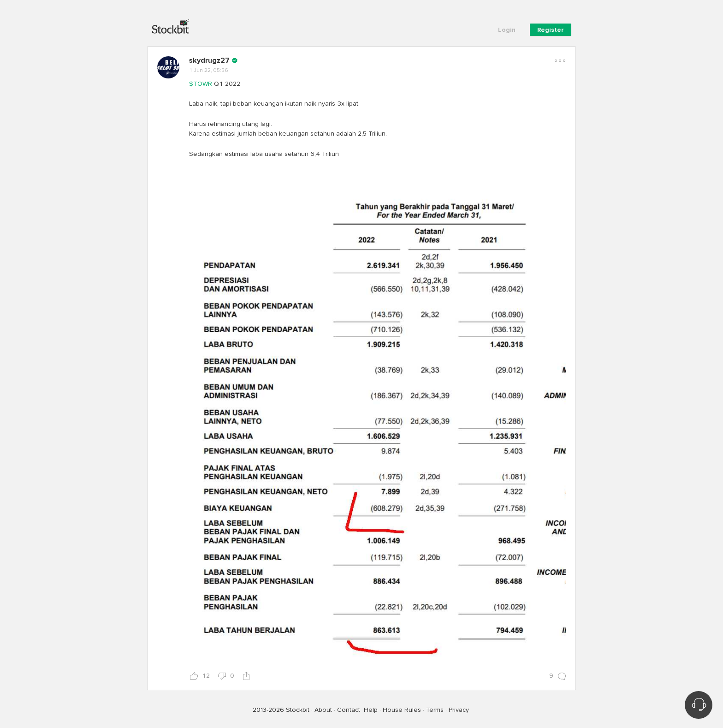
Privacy (459, 710)
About (323, 710)
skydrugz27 (209, 60)
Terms (435, 710)
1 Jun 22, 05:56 (209, 70)
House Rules (402, 710)
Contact (349, 710)
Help (371, 710)
